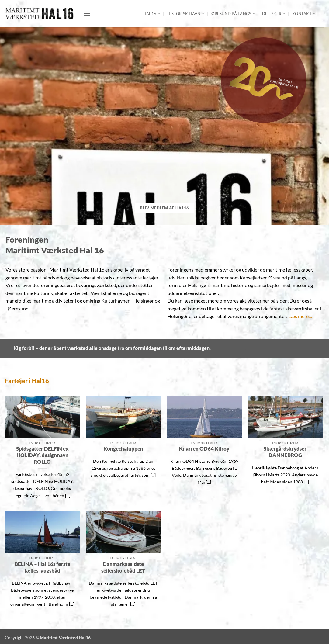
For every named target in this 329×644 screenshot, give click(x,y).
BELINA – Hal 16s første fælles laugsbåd (42, 567)
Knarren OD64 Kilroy (204, 449)
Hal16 (152, 14)
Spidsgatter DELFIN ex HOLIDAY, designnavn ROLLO (42, 455)
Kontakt (304, 14)
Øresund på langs (233, 14)
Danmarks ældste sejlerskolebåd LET (123, 567)
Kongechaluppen (123, 449)
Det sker (274, 14)
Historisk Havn (186, 14)
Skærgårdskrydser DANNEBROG (285, 452)
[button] (87, 14)
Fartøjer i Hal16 (27, 381)
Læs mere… (300, 316)
